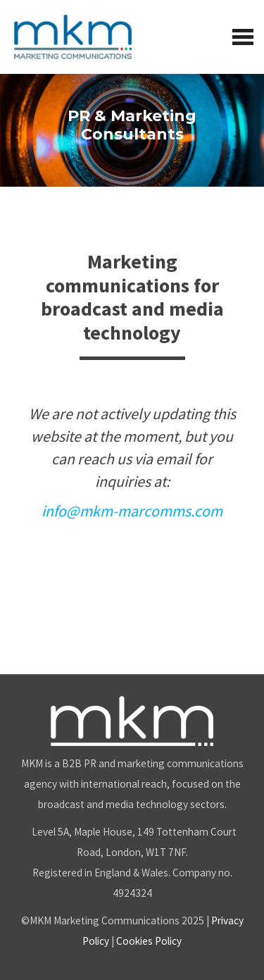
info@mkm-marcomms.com (132, 511)
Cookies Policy (149, 941)
